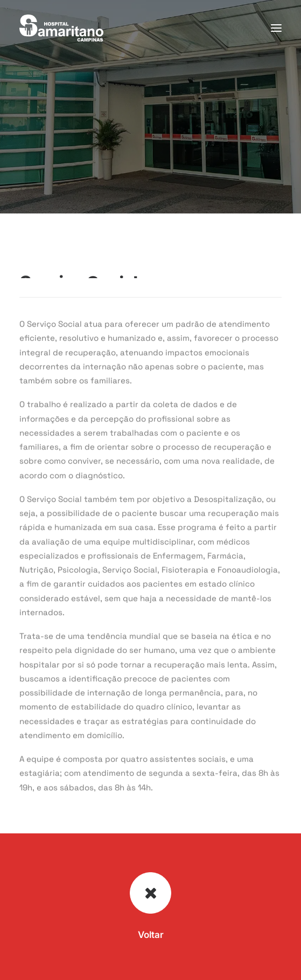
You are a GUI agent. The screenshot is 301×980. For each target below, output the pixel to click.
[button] (276, 28)
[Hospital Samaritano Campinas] (61, 28)
